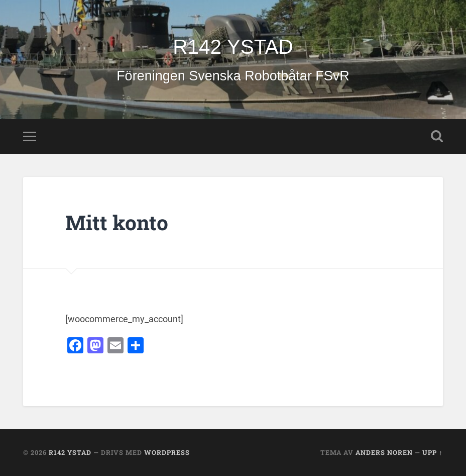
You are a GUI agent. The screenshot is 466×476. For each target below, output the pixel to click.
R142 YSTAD (233, 47)
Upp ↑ (432, 452)
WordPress (167, 452)
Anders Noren (384, 452)
